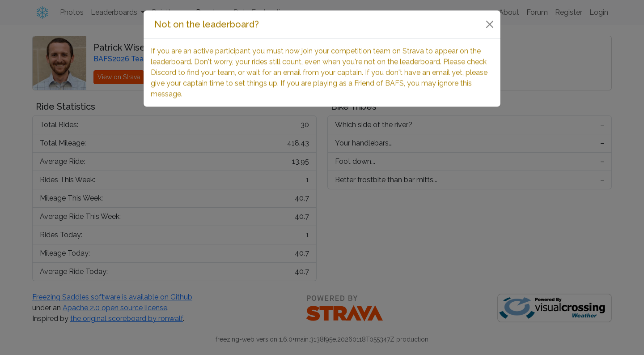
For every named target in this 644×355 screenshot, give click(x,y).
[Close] (490, 15)
